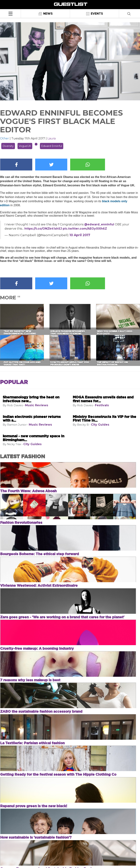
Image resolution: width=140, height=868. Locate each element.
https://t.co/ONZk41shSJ (43, 229)
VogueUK (25, 146)
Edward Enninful (52, 146)
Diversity (8, 146)
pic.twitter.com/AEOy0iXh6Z (85, 229)
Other (4, 138)
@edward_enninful (99, 224)
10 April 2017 (80, 235)
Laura (51, 138)
